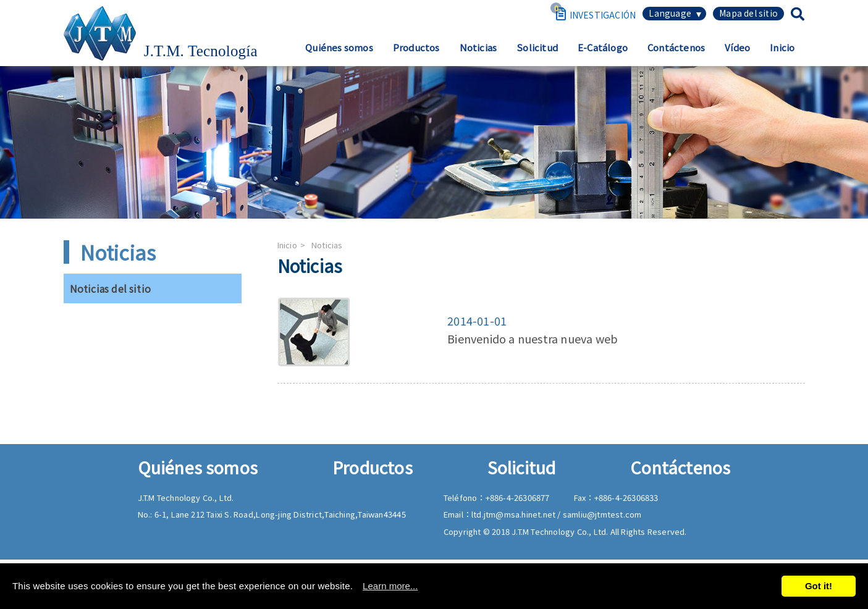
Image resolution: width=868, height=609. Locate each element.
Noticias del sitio (111, 288)
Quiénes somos (339, 47)
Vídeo (737, 47)
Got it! (819, 586)
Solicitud (537, 47)
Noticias (478, 47)
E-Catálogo (603, 47)
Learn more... (390, 586)
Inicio (782, 47)
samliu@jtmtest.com (602, 514)
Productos (416, 47)
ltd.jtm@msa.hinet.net (514, 514)
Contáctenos (676, 47)
